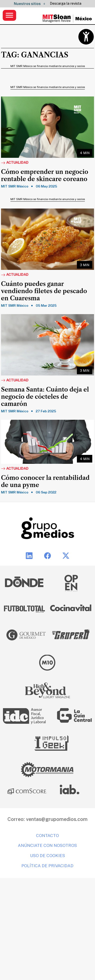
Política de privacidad (47, 866)
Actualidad (15, 163)
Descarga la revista (66, 3)
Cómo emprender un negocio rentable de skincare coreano (45, 175)
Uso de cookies (47, 856)
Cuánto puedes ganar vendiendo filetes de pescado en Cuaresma (44, 291)
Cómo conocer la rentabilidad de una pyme (45, 481)
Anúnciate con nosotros (47, 845)
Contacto (47, 836)
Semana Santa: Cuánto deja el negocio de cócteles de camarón (45, 397)
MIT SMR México (15, 186)
